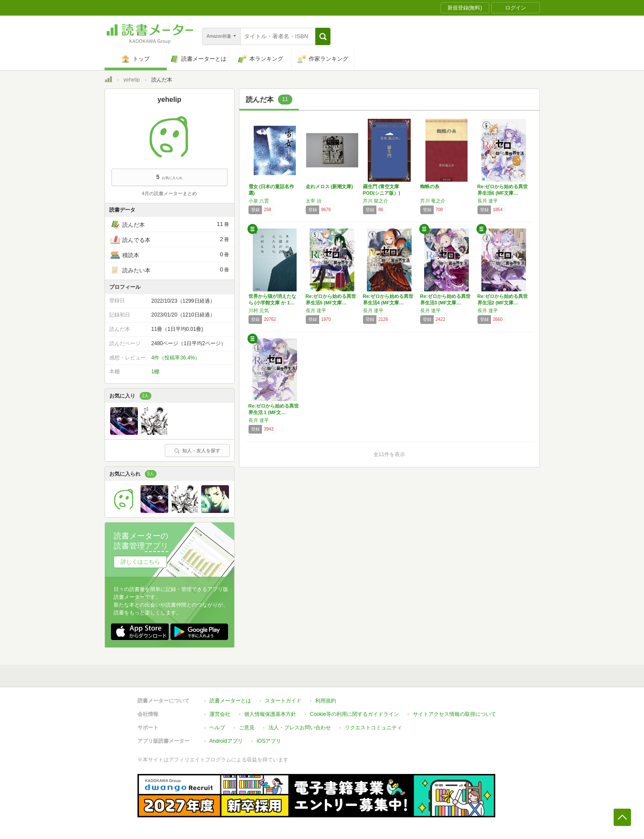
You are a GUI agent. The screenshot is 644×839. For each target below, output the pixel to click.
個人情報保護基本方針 (270, 714)
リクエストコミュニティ (373, 728)
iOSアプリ (269, 741)
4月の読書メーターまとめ (169, 193)
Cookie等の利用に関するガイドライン (355, 714)
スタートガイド (283, 701)
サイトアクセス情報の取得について (454, 714)
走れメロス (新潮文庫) (329, 186)
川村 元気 (259, 310)
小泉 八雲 (259, 201)
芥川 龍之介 (376, 201)
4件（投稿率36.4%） (176, 358)
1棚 (155, 372)
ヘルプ (217, 728)
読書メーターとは (230, 701)
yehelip (132, 80)
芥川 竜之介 (433, 201)
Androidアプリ (226, 741)
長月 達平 (488, 201)
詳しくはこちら (140, 562)
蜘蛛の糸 (430, 186)
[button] (323, 36)
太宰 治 (314, 201)
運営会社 (220, 714)
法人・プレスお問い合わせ (300, 728)
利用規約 (326, 701)
